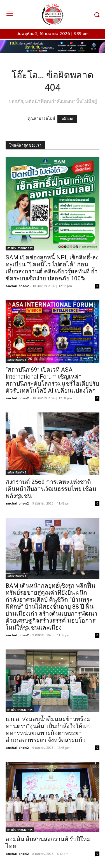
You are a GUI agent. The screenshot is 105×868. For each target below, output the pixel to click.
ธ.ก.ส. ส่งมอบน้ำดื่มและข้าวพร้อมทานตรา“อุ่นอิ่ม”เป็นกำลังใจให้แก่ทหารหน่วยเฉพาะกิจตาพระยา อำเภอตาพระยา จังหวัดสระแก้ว (48, 730)
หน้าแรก (67, 119)
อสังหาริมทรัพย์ (17, 360)
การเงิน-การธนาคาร (20, 248)
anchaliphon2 (17, 286)
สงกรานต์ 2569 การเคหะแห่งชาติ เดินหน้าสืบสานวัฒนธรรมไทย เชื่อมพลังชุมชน (51, 489)
